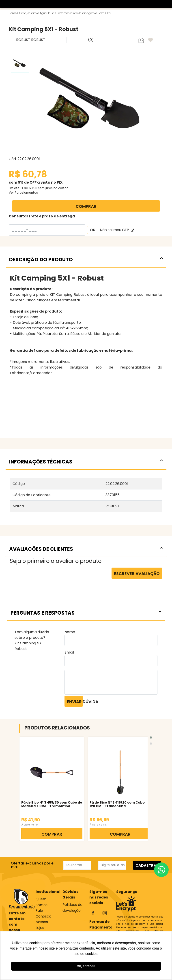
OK (93, 230)
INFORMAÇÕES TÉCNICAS (86, 462)
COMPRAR (86, 206)
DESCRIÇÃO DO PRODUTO (86, 259)
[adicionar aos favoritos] (151, 40)
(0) (91, 40)
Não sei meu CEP (117, 230)
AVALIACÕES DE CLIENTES (86, 549)
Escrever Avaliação (137, 574)
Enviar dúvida (75, 702)
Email (69, 652)
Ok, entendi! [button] (86, 966)
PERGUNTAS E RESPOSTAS (86, 613)
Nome (70, 632)
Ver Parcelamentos (23, 193)
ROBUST (24, 40)
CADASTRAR (147, 865)
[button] (151, 738)
